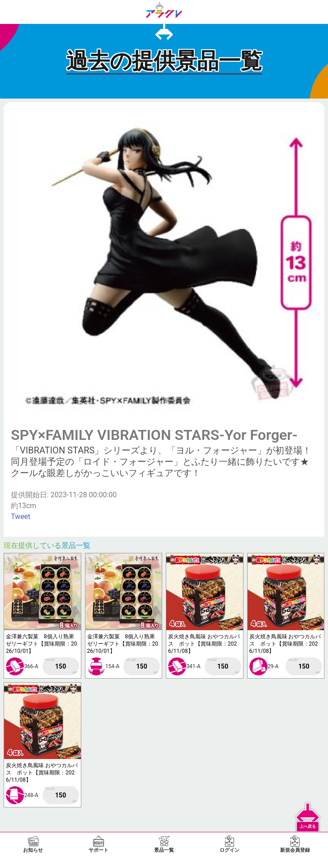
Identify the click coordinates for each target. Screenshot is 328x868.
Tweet (21, 517)
